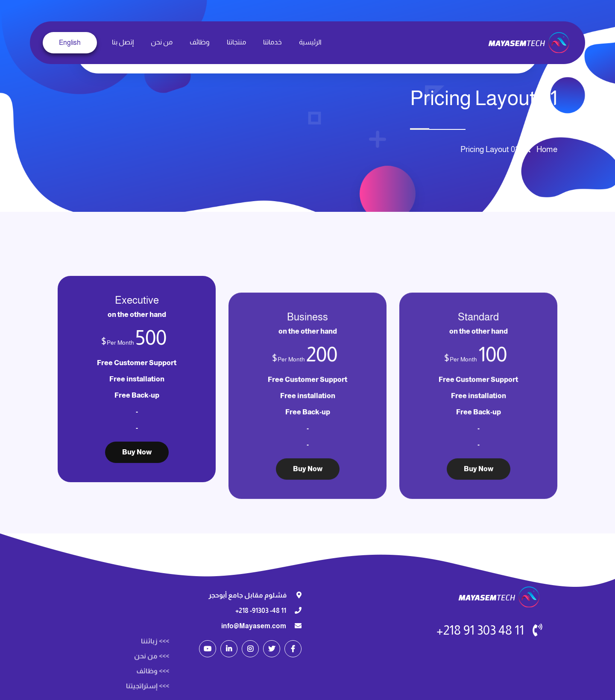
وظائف (200, 42)
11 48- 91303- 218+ (261, 611)
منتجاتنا (236, 42)
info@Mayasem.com (254, 626)
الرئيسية (310, 42)
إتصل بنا (123, 42)
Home (545, 149)
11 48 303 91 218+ (480, 630)
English (70, 42)
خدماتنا (272, 42)
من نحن (162, 42)
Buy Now (479, 528)
